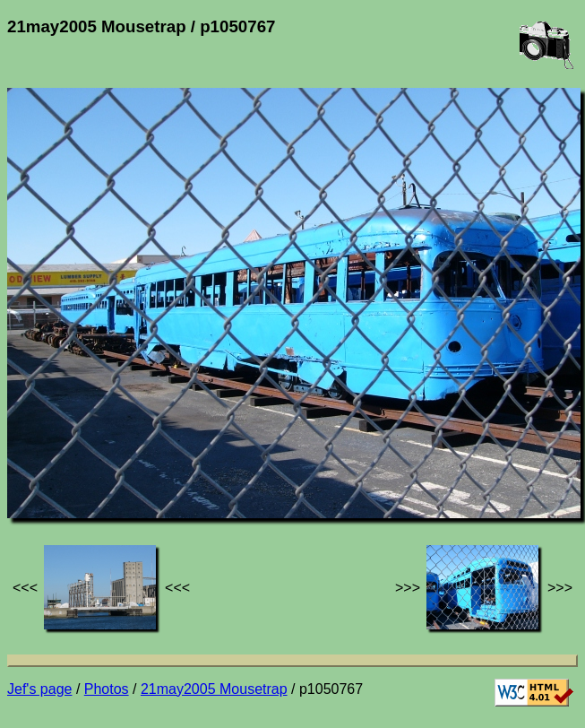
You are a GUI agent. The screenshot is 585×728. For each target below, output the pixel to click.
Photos (107, 689)
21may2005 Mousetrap (214, 689)
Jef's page (39, 689)
